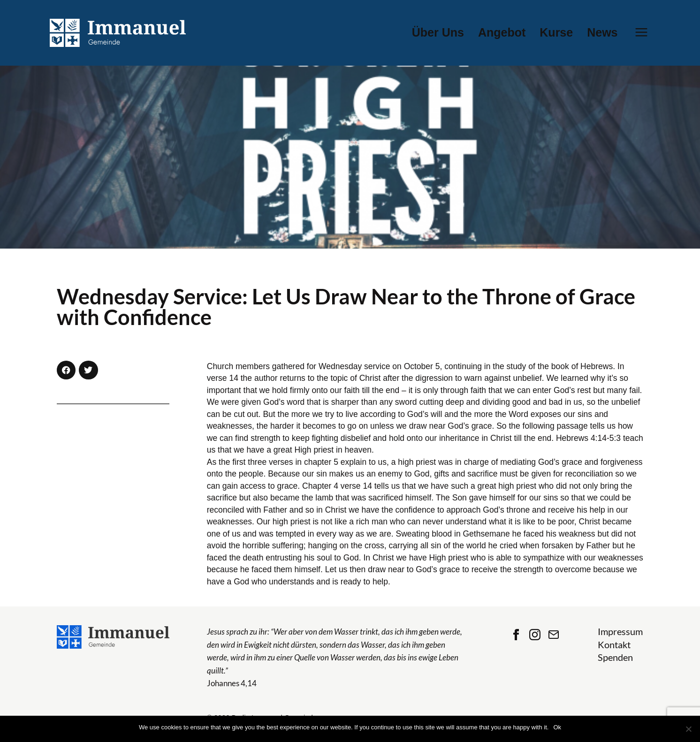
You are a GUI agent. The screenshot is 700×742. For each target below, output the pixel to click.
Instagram (535, 635)
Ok (557, 727)
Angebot (502, 33)
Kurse (556, 33)
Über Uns (438, 33)
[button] (66, 370)
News (602, 33)
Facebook (516, 635)
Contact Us (554, 635)
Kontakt (614, 645)
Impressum (620, 632)
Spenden (615, 657)
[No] (688, 729)
